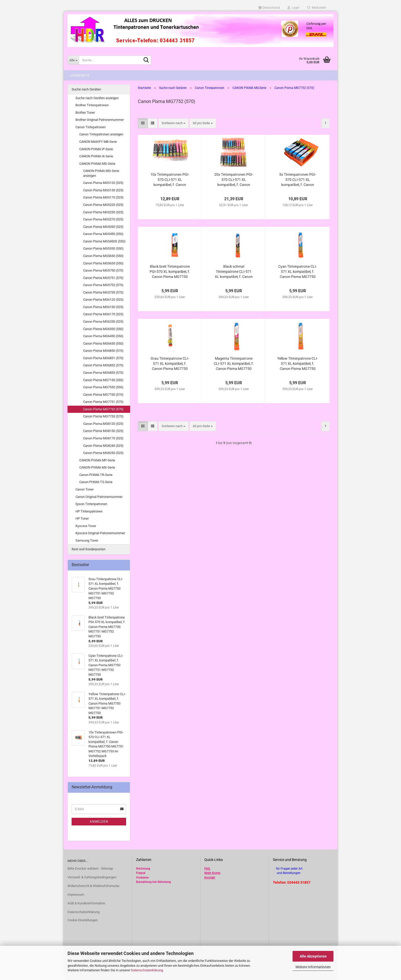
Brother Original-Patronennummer (100, 120)
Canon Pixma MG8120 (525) (103, 424)
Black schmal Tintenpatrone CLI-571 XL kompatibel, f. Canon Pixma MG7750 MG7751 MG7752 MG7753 (234, 272)
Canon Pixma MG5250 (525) (103, 212)
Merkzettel (316, 8)
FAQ (207, 869)
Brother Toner (85, 113)
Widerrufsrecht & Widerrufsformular (93, 886)
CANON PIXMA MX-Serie (97, 467)
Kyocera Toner (86, 526)
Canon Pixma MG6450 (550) (103, 336)
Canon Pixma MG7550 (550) (103, 387)
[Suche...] (73, 60)
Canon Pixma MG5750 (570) (103, 270)
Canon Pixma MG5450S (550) (104, 241)
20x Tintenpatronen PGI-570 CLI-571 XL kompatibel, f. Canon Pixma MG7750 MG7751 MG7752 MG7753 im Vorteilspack (234, 180)
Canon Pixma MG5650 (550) (103, 256)
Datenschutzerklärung (147, 970)
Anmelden (99, 822)
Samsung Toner (87, 540)
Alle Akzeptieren (313, 956)
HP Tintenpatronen (89, 511)
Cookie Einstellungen (83, 920)
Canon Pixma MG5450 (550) (103, 234)
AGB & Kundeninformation (86, 903)
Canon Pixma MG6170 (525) (103, 314)
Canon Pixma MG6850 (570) (103, 351)
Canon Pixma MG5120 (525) (103, 183)
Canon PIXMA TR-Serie (96, 475)
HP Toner (82, 518)
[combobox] (174, 123)
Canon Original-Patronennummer (99, 497)
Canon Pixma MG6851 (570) (103, 358)
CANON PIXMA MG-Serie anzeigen (101, 173)
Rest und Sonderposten (88, 549)
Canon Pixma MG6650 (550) (103, 343)
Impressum (76, 895)
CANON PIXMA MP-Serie (97, 460)
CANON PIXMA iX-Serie (96, 156)
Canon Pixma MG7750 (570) (103, 395)
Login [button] (293, 8)
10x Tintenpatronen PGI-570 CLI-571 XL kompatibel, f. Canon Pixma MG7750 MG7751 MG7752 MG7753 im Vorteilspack (170, 180)
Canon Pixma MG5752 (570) (103, 285)
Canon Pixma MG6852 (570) (103, 365)
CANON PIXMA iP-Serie (96, 149)
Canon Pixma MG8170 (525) (103, 438)
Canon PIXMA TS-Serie (96, 482)
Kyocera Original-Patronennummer (100, 533)
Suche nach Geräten (86, 89)
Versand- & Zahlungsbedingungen (92, 877)
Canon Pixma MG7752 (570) (103, 409)
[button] (269, 8)
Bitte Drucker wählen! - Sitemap (90, 868)
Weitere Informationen (313, 967)
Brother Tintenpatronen (92, 105)
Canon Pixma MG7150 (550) (103, 380)
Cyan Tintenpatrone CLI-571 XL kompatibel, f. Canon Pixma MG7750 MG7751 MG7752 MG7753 (298, 272)
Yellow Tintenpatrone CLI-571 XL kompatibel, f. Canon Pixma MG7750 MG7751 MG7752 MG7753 (298, 364)
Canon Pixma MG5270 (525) (103, 219)
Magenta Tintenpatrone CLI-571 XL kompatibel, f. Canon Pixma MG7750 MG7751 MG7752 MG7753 (234, 364)
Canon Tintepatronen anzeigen (101, 134)
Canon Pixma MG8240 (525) (103, 446)
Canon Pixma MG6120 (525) (103, 300)
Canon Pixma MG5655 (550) (103, 263)
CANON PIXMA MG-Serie (97, 164)
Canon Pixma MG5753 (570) (103, 292)
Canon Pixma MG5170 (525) (103, 197)
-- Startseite (79, 75)
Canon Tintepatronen (91, 127)
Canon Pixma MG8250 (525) (103, 453)
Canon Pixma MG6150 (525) (103, 307)
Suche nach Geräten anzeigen (97, 98)
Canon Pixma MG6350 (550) (103, 329)
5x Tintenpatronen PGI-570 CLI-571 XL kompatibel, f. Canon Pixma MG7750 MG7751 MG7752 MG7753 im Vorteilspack (298, 180)
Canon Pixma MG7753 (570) (103, 416)
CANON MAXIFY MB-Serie (98, 142)
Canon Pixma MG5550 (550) (103, 248)
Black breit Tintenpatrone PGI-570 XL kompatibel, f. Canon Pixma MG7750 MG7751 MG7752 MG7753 (170, 272)
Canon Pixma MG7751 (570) (103, 402)
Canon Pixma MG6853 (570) (103, 373)
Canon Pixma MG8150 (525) (103, 431)
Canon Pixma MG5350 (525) (103, 227)
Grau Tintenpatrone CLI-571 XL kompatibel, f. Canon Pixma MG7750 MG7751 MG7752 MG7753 (170, 364)
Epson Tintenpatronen (91, 504)
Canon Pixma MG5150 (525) (103, 190)
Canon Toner (85, 489)
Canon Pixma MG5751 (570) (103, 278)
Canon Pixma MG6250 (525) (103, 322)
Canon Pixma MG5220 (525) (103, 205)
